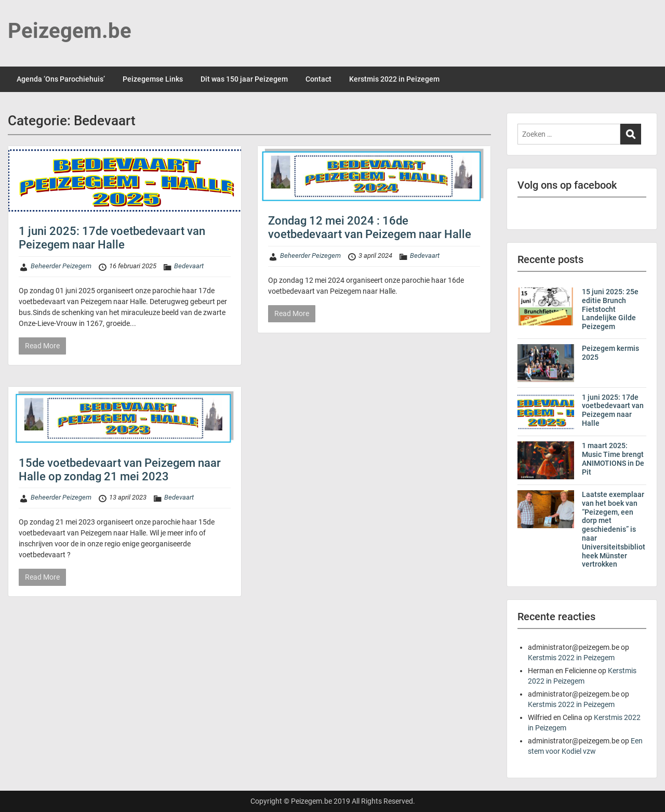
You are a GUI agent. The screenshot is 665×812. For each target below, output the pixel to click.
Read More (42, 346)
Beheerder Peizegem (61, 266)
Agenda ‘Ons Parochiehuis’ (61, 79)
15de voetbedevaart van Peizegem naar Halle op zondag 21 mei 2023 (120, 470)
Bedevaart (189, 266)
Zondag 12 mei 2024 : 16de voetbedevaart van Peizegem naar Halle (370, 227)
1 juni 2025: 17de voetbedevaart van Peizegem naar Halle (112, 238)
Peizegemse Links (153, 79)
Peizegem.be (70, 31)
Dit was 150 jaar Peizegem (244, 79)
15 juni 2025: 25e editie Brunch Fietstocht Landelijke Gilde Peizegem (610, 309)
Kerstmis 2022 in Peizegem (394, 79)
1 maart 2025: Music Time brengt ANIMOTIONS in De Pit (613, 459)
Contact (318, 79)
